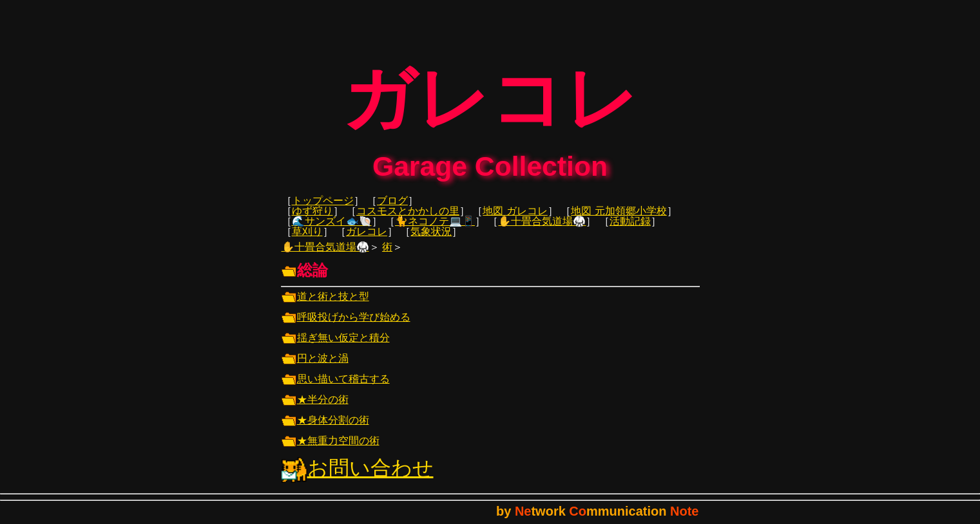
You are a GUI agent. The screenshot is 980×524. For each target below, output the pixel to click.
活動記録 (630, 230)
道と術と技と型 (325, 305)
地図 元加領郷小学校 (619, 220)
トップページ (323, 210)
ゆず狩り (312, 220)
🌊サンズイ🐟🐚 (332, 230)
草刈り (307, 240)
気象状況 (431, 240)
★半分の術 (315, 408)
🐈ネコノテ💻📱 (435, 230)
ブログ (392, 210)
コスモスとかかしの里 (408, 220)
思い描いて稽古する (336, 388)
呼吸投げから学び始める (346, 326)
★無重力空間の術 (331, 450)
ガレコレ (367, 240)
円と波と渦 (315, 367)
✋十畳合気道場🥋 (542, 230)
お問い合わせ (358, 477)
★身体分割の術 (325, 429)
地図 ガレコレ (515, 220)
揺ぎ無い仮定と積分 (336, 347)
